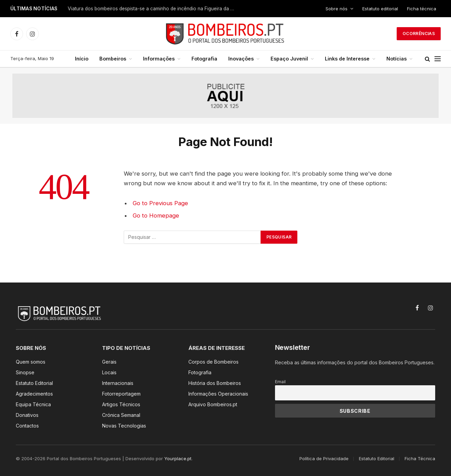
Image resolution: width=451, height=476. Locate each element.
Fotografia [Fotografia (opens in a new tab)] (204, 59)
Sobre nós (337, 9)
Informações (159, 59)
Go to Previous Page (160, 203)
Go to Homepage (156, 215)
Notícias (397, 59)
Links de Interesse (347, 59)
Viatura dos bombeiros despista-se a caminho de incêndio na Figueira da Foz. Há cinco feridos (154, 9)
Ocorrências (419, 34)
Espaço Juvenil (289, 59)
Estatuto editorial (380, 9)
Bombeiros (113, 59)
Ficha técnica (422, 9)
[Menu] (438, 59)
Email (280, 382)
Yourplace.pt (178, 458)
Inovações (241, 59)
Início (82, 59)
